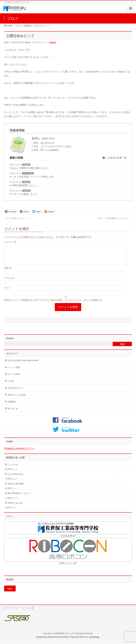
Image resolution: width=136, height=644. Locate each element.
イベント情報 (28, 173)
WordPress (53, 637)
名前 (8, 272)
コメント (10, 242)
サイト (8, 292)
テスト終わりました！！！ (17, 218)
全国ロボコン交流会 (17, 399)
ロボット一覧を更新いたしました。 (115, 218)
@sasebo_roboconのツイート (20, 452)
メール (9, 282)
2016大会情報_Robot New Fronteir (23, 364)
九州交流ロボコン (16, 392)
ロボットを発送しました (25, 194)
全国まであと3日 (15, 507)
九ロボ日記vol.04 (15, 478)
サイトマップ (13, 608)
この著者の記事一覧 (115, 158)
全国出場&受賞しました (24, 185)
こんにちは (13, 469)
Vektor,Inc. (84, 637)
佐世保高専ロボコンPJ (64, 634)
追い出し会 (13, 413)
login (10, 593)
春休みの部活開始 (16, 488)
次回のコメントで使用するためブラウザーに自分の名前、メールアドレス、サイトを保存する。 (54, 304)
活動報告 (53, 42)
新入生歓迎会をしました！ (20, 497)
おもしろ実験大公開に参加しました (30, 168)
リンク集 (29, 608)
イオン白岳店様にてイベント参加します (33, 177)
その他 (11, 385)
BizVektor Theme (68, 637)
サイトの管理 (14, 378)
